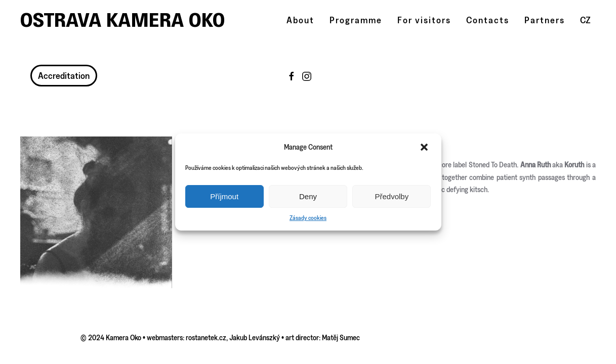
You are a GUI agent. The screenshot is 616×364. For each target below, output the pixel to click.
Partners (545, 20)
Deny (308, 196)
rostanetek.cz (206, 337)
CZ (585, 20)
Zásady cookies (308, 218)
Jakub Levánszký (255, 337)
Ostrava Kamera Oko (123, 20)
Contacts (488, 20)
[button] (425, 147)
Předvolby (392, 196)
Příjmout (224, 196)
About (300, 20)
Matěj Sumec (341, 337)
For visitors (424, 20)
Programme (356, 20)
